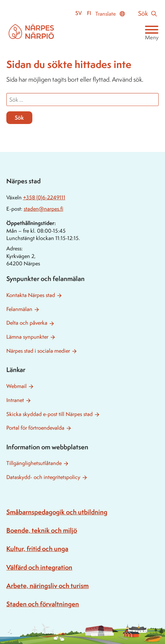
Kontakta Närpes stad (31, 295)
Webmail (16, 386)
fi (89, 13)
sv (78, 13)
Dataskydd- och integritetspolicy (43, 477)
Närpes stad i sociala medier (38, 351)
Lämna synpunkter (27, 337)
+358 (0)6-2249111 (44, 197)
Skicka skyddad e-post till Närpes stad (49, 414)
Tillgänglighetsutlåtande (34, 463)
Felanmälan (19, 309)
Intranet (15, 400)
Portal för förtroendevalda (35, 428)
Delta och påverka (27, 323)
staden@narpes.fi (43, 209)
